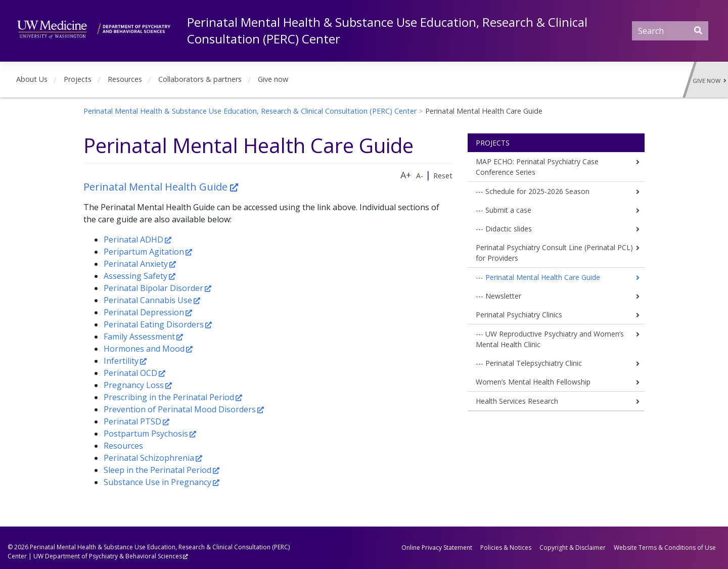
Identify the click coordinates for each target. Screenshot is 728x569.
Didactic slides (509, 229)
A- (420, 176)
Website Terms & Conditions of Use (665, 548)
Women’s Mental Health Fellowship (533, 382)
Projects (78, 79)
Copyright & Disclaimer (573, 548)
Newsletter (503, 296)
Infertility (121, 361)
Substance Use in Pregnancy (157, 482)
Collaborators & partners (200, 79)
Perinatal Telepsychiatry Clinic (534, 363)
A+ (406, 175)
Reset (443, 176)
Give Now (710, 81)
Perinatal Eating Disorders (154, 324)
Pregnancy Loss (134, 385)
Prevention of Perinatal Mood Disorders (180, 409)
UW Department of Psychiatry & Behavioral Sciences (108, 556)
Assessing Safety (135, 276)
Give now (273, 79)
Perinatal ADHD (133, 240)
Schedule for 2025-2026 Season (537, 191)
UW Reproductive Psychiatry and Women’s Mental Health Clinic (550, 339)
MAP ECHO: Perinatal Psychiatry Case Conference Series (537, 167)
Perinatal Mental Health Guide (157, 187)
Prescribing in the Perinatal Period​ (169, 397)
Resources (125, 79)
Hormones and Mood (144, 349)
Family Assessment (139, 337)
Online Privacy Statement (437, 548)
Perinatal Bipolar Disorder (153, 288)
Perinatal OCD (130, 373)
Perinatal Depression (144, 312)
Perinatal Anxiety (136, 264)
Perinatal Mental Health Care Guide (543, 277)
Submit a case (508, 210)
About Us (32, 79)
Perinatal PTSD (132, 421)
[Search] (670, 31)
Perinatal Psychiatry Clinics (519, 315)
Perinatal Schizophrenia (149, 458)
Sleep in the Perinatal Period (157, 470)
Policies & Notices (506, 548)
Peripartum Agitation (144, 252)
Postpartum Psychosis (146, 434)
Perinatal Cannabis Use (148, 300)
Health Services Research (517, 401)
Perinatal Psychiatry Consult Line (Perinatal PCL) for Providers (554, 253)
